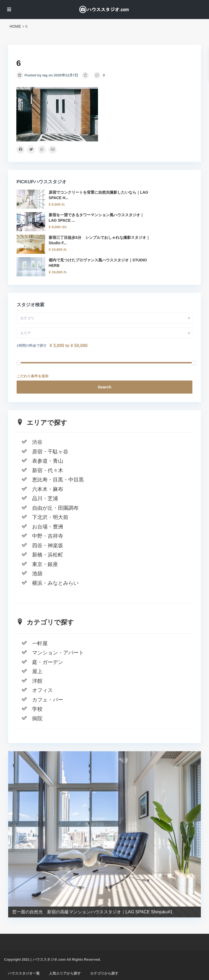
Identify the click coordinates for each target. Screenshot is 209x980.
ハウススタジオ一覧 (24, 973)
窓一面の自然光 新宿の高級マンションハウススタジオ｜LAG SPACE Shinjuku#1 (92, 912)
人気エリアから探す (65, 973)
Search (104, 387)
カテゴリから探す (104, 973)
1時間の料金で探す (32, 346)
